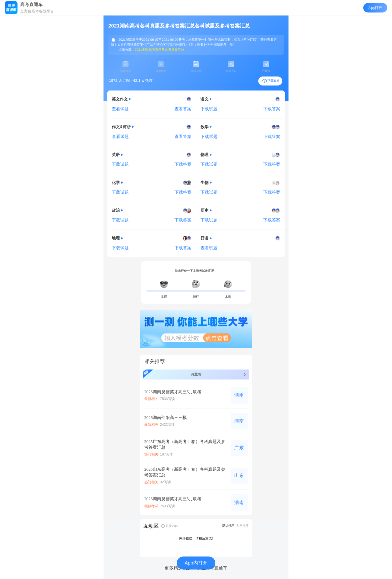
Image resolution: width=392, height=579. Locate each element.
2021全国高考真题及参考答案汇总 (159, 50)
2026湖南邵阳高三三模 (165, 418)
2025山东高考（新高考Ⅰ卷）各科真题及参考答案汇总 (185, 472)
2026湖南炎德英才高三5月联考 (173, 392)
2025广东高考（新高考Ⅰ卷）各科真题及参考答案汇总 (185, 444)
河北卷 (195, 374)
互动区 (151, 526)
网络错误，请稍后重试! (196, 538)
